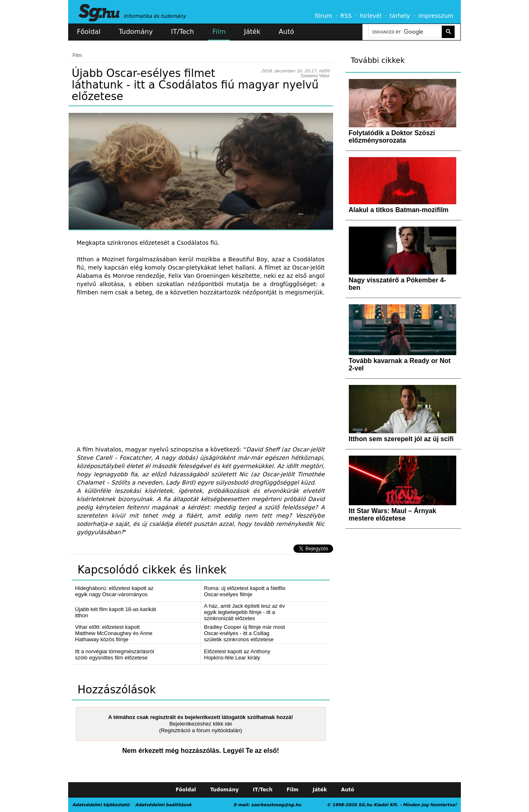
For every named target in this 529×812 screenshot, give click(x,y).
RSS (346, 16)
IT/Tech (183, 32)
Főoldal (89, 32)
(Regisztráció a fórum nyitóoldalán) (201, 730)
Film (219, 32)
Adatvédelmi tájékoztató (101, 805)
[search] (404, 32)
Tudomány (136, 32)
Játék (252, 32)
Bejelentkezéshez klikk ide (201, 724)
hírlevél (371, 16)
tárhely (400, 16)
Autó (286, 32)
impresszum (436, 16)
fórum (324, 16)
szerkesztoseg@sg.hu (276, 805)
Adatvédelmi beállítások (163, 805)
